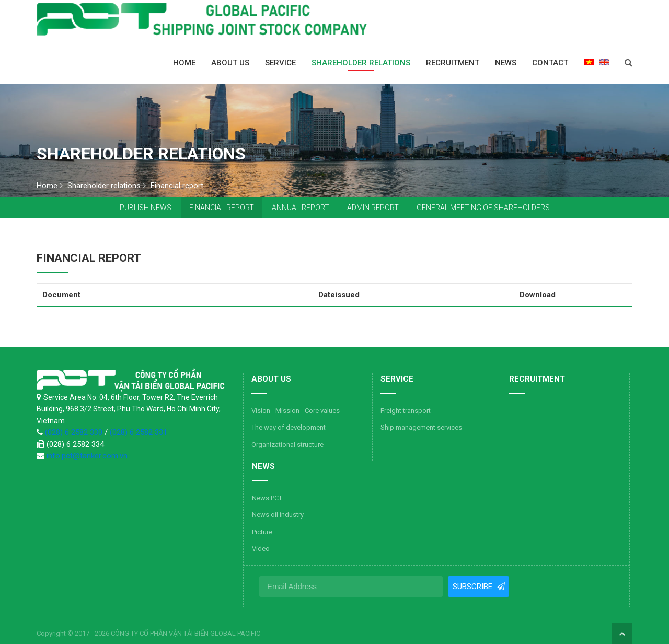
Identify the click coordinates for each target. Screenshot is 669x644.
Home (184, 63)
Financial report (222, 208)
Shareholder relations (361, 63)
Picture (262, 532)
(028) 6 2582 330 (75, 432)
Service (280, 63)
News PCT (267, 498)
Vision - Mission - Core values (296, 411)
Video (261, 549)
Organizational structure (287, 445)
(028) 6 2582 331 (139, 432)
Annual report (301, 208)
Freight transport (406, 411)
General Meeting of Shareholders (483, 208)
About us (230, 63)
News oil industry (278, 515)
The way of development (289, 427)
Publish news (146, 208)
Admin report (373, 208)
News (506, 63)
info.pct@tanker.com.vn (87, 456)
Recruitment (453, 63)
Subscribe (473, 586)
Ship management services (421, 427)
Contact (550, 63)
